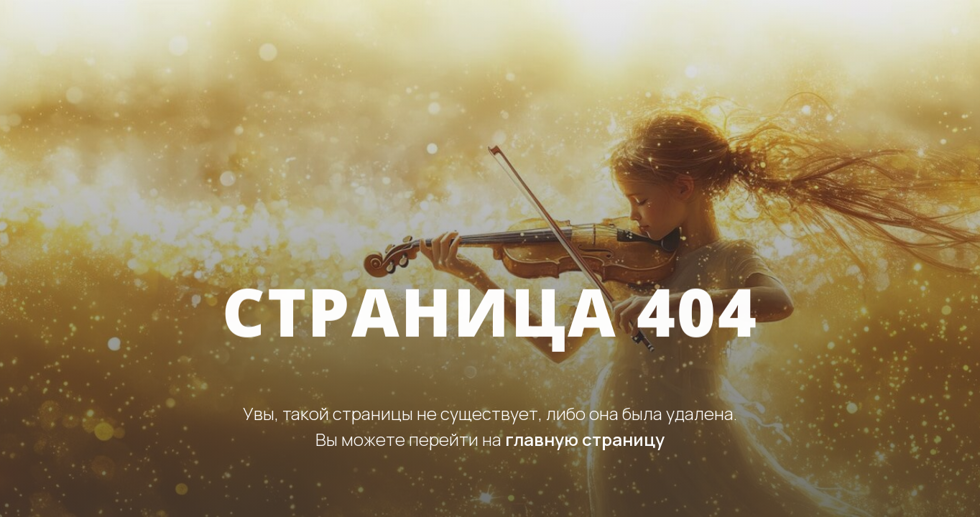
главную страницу (585, 439)
